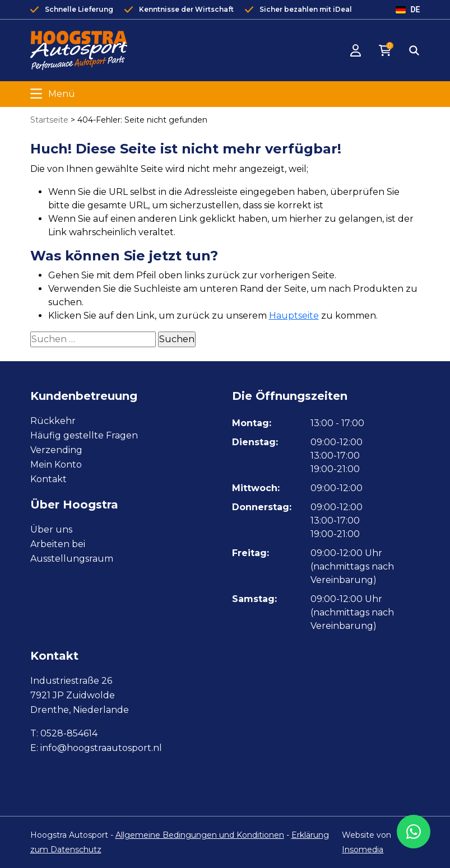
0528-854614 (69, 733)
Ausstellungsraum (72, 559)
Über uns (51, 529)
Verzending (56, 450)
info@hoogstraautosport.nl (101, 748)
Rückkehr (53, 421)
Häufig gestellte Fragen (84, 435)
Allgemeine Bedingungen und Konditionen (200, 835)
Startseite (49, 120)
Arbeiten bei (58, 544)
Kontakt (48, 479)
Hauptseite (294, 316)
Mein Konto (56, 465)
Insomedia (363, 850)
